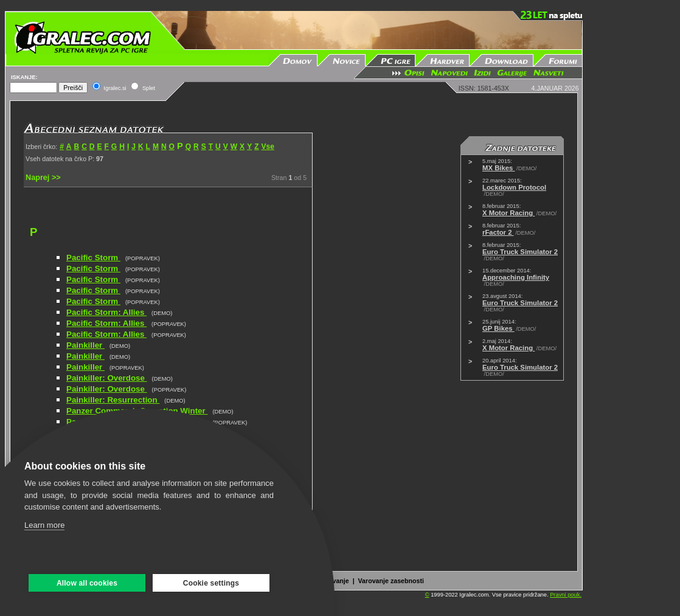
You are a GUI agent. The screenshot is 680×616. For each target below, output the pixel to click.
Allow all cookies (87, 583)
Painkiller (85, 345)
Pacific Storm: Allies (106, 312)
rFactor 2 (498, 232)
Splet (149, 88)
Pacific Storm (93, 258)
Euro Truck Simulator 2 (520, 252)
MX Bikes (499, 168)
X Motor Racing (508, 213)
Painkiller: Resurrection (113, 400)
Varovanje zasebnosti (391, 581)
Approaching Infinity (516, 277)
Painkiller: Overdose (107, 378)
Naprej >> (43, 178)
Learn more (44, 525)
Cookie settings (211, 583)
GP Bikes (498, 328)
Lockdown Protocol (514, 187)
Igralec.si (115, 88)
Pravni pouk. (566, 595)
